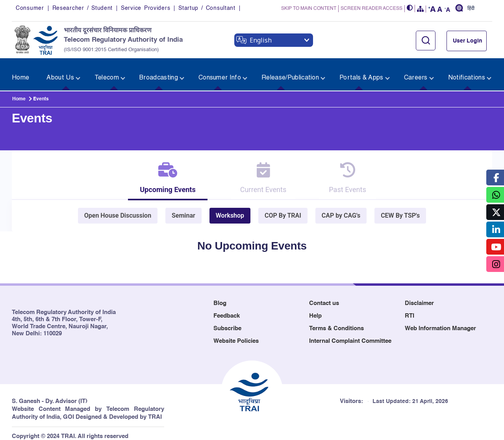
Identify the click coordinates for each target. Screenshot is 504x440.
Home (19, 89)
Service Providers (145, 9)
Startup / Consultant (207, 9)
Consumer (30, 9)
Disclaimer (419, 297)
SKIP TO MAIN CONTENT (309, 9)
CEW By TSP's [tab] (400, 209)
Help (315, 309)
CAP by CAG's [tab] (341, 209)
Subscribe (227, 322)
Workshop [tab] (230, 209)
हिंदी (471, 9)
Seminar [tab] (183, 209)
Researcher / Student (82, 9)
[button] (410, 9)
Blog (220, 297)
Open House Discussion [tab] (118, 209)
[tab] (161, 172)
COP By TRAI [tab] (283, 209)
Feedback (227, 309)
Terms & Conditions (336, 322)
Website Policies (236, 334)
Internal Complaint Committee (350, 334)
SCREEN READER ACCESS (372, 9)
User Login (468, 41)
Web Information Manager (440, 322)
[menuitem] (22, 70)
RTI (409, 309)
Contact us (324, 297)
